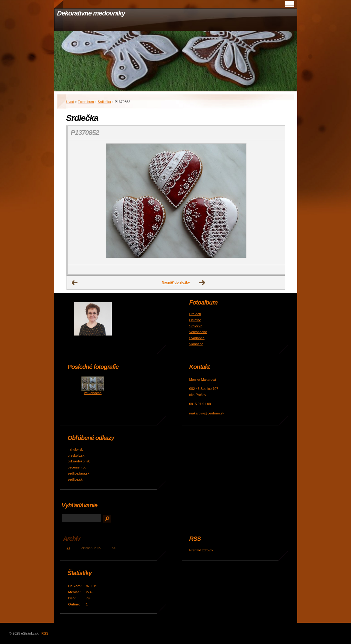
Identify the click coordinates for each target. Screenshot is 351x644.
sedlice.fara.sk (79, 473)
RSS (45, 633)
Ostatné (195, 320)
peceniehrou (77, 467)
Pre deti (195, 314)
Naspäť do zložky (176, 282)
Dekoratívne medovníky (91, 13)
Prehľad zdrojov (201, 550)
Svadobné (197, 338)
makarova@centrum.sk (207, 413)
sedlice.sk (75, 479)
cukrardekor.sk (79, 461)
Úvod (70, 102)
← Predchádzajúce (75, 283)
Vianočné (196, 344)
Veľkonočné (198, 332)
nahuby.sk (75, 449)
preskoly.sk (76, 455)
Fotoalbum (86, 102)
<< (68, 548)
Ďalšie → (202, 283)
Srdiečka (104, 102)
